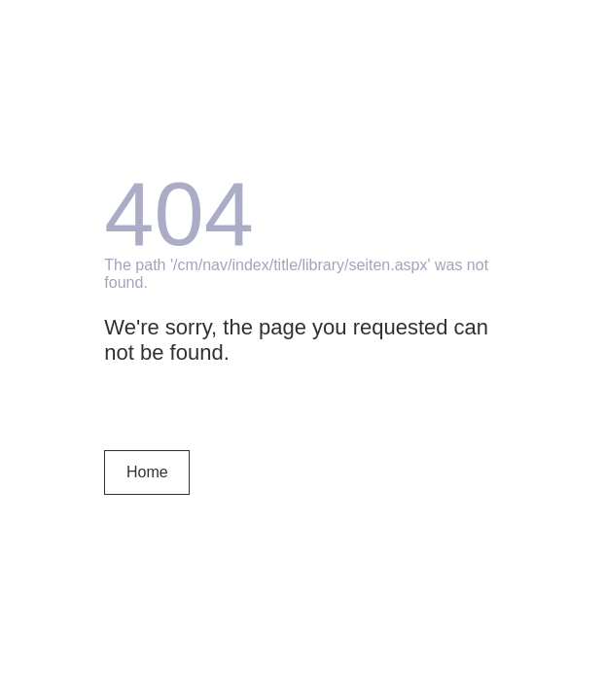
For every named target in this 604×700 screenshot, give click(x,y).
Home (147, 472)
